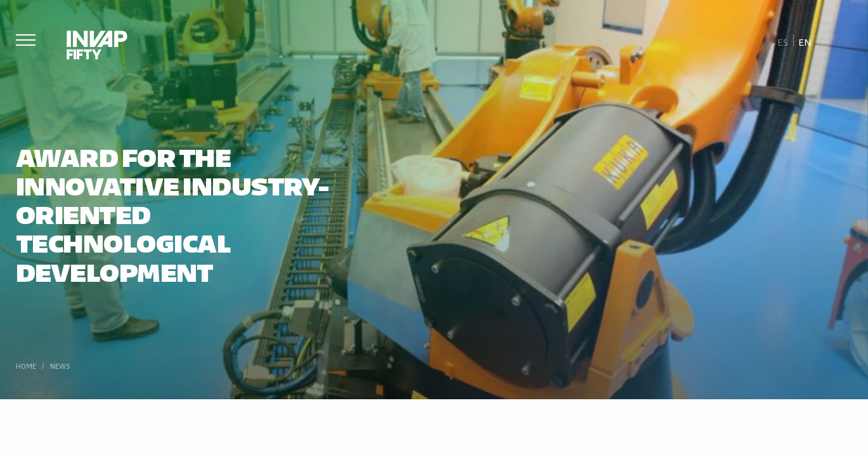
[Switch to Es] (783, 41)
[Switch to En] (805, 41)
